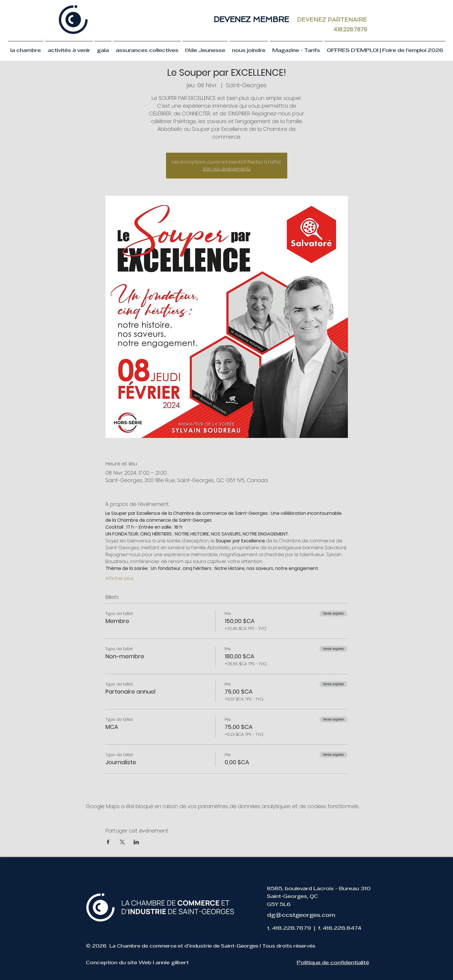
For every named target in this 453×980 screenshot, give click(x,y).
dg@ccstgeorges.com (301, 915)
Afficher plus (119, 579)
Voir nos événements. (227, 169)
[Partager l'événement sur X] (122, 842)
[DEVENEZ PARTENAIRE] (332, 19)
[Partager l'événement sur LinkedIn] (136, 842)
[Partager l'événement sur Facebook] (108, 842)
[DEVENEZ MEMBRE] (251, 19)
